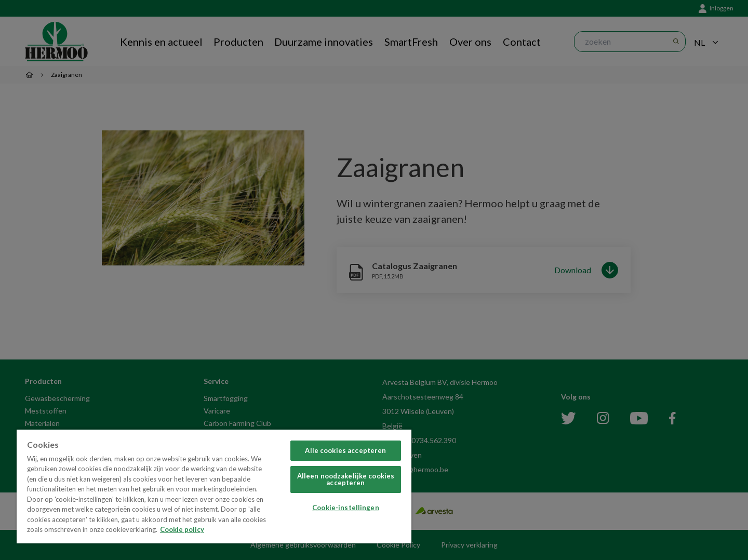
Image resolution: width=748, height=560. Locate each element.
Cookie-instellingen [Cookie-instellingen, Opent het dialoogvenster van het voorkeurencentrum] (345, 508)
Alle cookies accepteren (345, 450)
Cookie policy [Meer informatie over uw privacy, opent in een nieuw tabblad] (182, 529)
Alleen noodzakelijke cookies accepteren (346, 479)
